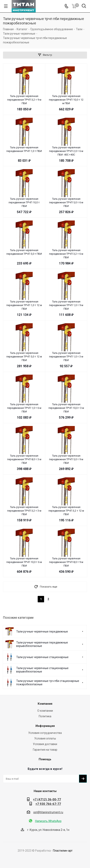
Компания (45, 704)
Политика (45, 716)
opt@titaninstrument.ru (48, 812)
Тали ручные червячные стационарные (42, 657)
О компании (45, 711)
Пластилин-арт (63, 851)
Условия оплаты (45, 738)
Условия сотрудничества (45, 733)
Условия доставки (45, 744)
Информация (45, 726)
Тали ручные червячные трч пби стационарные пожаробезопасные (48, 683)
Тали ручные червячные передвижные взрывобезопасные (42, 644)
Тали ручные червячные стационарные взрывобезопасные (42, 670)
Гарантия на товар (45, 750)
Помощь (45, 759)
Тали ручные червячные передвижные (42, 632)
